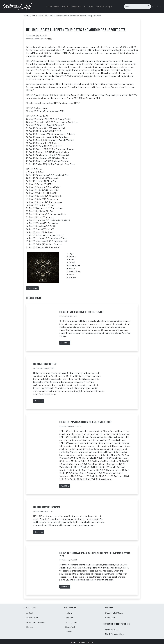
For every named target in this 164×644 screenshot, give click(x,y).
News (34, 16)
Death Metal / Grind (114, 613)
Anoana (75, 95)
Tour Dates (88, 6)
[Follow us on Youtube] (161, 7)
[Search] (136, 6)
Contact (29, 613)
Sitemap (29, 627)
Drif (50, 39)
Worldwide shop (113, 629)
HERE (57, 103)
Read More (65, 343)
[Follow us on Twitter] (155, 7)
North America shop (114, 634)
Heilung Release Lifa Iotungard (47, 507)
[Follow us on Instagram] (158, 7)
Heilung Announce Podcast (45, 364)
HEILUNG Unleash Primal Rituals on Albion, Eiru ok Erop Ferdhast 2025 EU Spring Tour (95, 554)
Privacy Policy (32, 618)
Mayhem (69, 618)
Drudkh (69, 632)
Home (49, 6)
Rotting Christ (72, 622)
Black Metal (111, 618)
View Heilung (32, 288)
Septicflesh (70, 627)
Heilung (69, 613)
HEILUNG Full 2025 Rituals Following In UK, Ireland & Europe (86, 422)
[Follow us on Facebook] (152, 7)
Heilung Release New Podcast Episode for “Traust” (81, 312)
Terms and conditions (36, 622)
